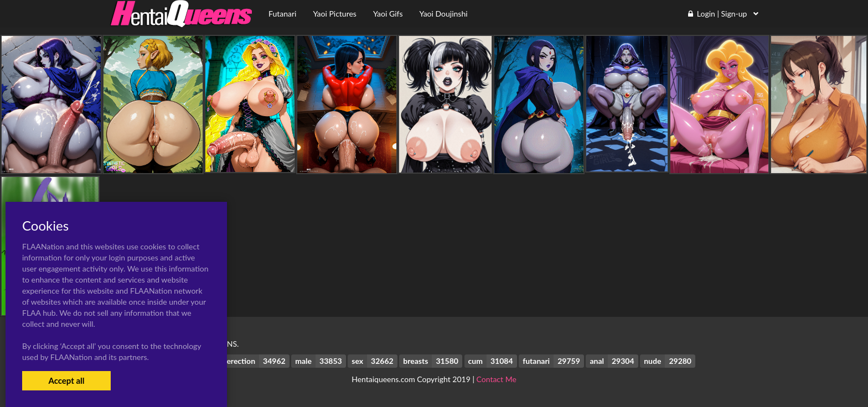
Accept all (66, 380)
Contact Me (497, 379)
